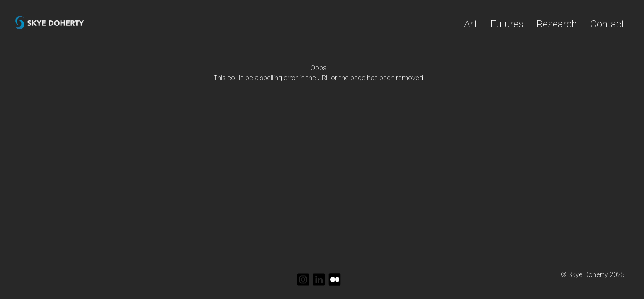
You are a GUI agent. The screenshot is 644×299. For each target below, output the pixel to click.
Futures (507, 24)
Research (557, 24)
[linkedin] (319, 279)
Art (471, 24)
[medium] (335, 279)
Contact (607, 24)
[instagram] (303, 279)
